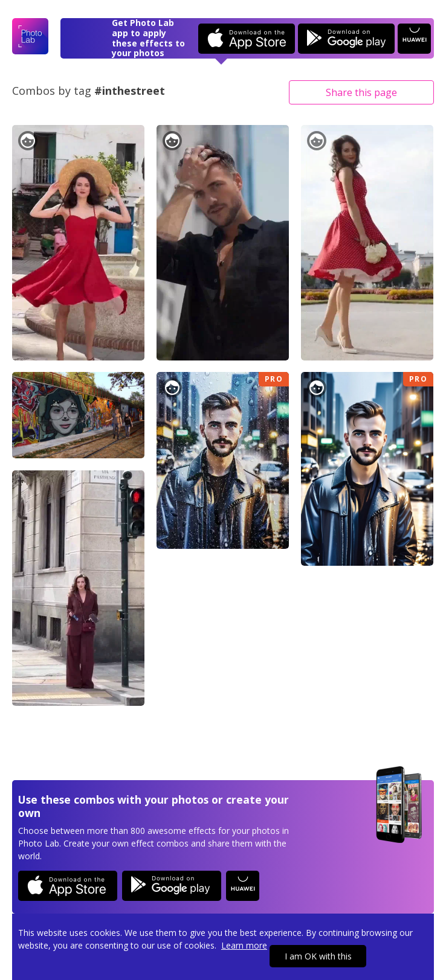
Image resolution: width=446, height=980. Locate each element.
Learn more (244, 945)
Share (361, 92)
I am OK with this (318, 956)
